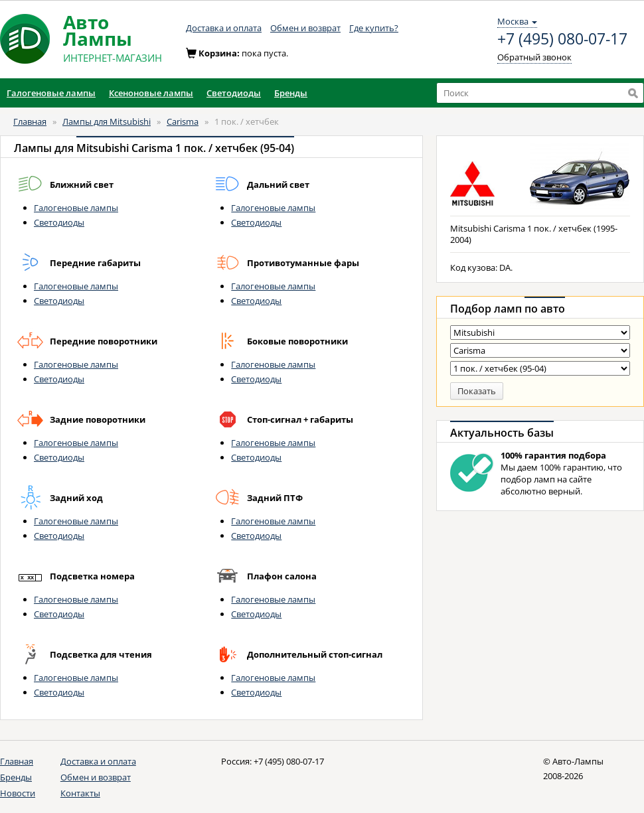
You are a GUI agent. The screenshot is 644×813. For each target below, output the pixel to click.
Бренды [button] (291, 93)
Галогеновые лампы (76, 208)
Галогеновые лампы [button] (51, 93)
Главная (30, 121)
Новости (18, 793)
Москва (517, 21)
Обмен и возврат (305, 28)
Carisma (183, 121)
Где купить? (374, 28)
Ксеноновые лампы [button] (151, 93)
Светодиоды (59, 222)
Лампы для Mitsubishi (107, 121)
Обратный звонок (534, 57)
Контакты (80, 793)
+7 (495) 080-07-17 (562, 39)
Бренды (16, 777)
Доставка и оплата (224, 28)
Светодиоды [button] (234, 93)
